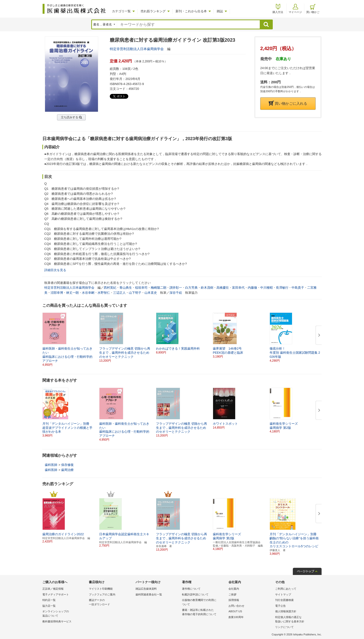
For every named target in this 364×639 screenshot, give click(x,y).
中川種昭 (266, 288)
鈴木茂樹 (207, 288)
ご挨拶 (232, 594)
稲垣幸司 (141, 288)
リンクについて (284, 627)
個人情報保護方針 (286, 611)
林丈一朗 (72, 293)
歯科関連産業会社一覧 (149, 594)
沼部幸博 (57, 293)
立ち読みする (70, 117)
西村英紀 (110, 288)
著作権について (191, 589)
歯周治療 (67, 470)
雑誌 (220, 11)
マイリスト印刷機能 (101, 589)
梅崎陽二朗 (159, 288)
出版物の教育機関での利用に (204, 603)
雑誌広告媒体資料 (146, 589)
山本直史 (151, 293)
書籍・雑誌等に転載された (204, 612)
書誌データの (111, 603)
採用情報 (234, 600)
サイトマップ (283, 594)
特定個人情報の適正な (297, 620)
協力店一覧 (49, 606)
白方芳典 (191, 288)
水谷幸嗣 (88, 293)
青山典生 (126, 288)
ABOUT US (235, 611)
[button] (318, 335)
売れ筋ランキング (153, 11)
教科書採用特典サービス (57, 621)
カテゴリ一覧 (121, 11)
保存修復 (67, 465)
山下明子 (135, 293)
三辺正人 (119, 293)
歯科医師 (51, 465)
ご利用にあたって (286, 589)
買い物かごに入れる (288, 103)
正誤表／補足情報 (53, 589)
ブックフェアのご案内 (102, 594)
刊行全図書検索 (284, 600)
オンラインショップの (64, 614)
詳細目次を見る (55, 270)
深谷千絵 (176, 293)
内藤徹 (252, 288)
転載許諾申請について (195, 594)
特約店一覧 (49, 600)
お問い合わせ (236, 606)
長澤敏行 (282, 288)
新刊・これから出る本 (191, 11)
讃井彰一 (176, 288)
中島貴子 (298, 288)
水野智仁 (104, 293)
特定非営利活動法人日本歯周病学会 (137, 49)
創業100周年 (236, 617)
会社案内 (234, 589)
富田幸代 (238, 288)
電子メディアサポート (56, 594)
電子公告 (280, 606)
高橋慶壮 (223, 288)
